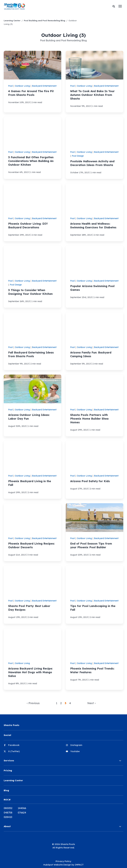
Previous (33, 703)
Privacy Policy (63, 861)
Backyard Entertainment (44, 86)
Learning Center (12, 21)
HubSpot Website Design (57, 865)
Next (91, 703)
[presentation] (120, 6)
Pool (10, 86)
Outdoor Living (22, 86)
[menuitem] (32, 746)
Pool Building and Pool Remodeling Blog (44, 21)
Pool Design (78, 156)
